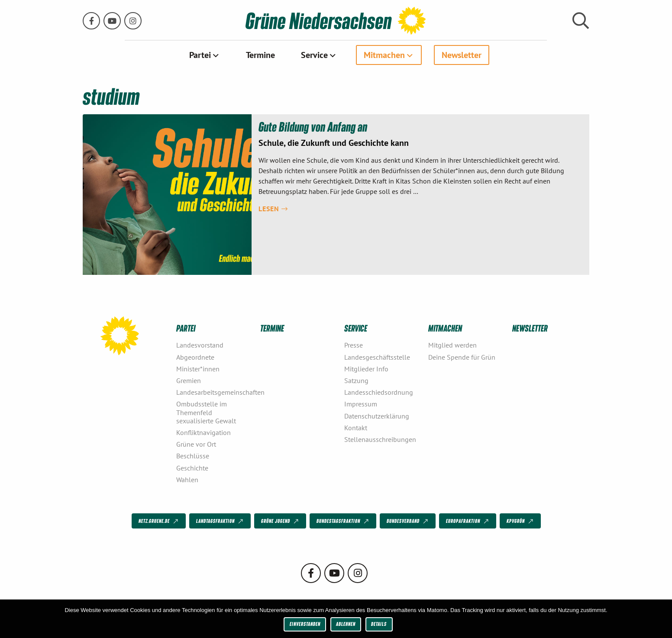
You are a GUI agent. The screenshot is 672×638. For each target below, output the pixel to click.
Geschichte (192, 467)
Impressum (361, 404)
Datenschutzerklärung (377, 416)
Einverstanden (305, 624)
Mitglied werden (452, 345)
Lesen (273, 208)
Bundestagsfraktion (343, 521)
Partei (200, 55)
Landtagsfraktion (220, 521)
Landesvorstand (200, 345)
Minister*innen (198, 368)
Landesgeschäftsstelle (377, 357)
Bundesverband (408, 521)
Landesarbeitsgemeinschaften (215, 392)
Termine (260, 55)
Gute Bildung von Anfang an (313, 126)
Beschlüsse (193, 456)
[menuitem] (205, 55)
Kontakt (356, 427)
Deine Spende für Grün (462, 357)
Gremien (189, 380)
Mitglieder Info (366, 368)
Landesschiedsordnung (379, 392)
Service (314, 55)
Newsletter (462, 55)
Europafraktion (468, 521)
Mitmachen (384, 55)
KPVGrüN (521, 521)
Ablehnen (346, 624)
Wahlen (187, 479)
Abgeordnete (195, 357)
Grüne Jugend (281, 521)
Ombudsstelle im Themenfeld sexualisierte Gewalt (206, 412)
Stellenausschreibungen (380, 439)
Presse (354, 345)
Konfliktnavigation (204, 432)
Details (379, 624)
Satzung (356, 380)
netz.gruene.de (159, 521)
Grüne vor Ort (196, 444)
